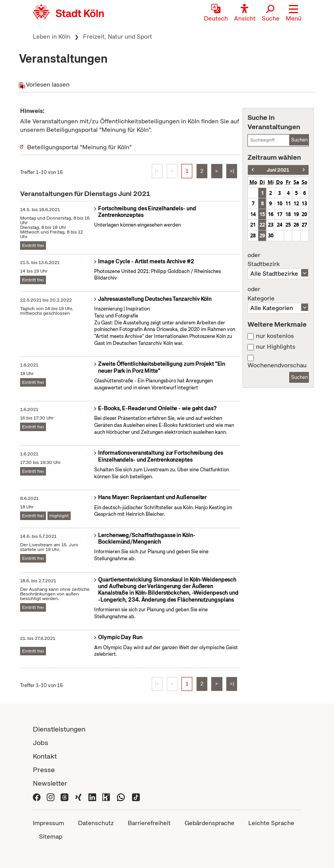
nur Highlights (276, 347)
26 (296, 225)
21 (253, 225)
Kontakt (45, 756)
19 (296, 214)
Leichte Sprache (271, 823)
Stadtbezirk (278, 260)
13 (304, 203)
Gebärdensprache (209, 823)
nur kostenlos (275, 336)
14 (253, 214)
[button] (294, 14)
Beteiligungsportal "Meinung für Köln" (79, 147)
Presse (44, 770)
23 (271, 225)
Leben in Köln (52, 37)
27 (304, 225)
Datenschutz (96, 823)
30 (271, 235)
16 (271, 214)
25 (288, 225)
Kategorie (278, 294)
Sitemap (51, 836)
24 (280, 225)
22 (262, 225)
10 (280, 203)
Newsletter (50, 783)
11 (288, 203)
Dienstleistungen (59, 729)
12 (296, 203)
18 (288, 214)
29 (262, 235)
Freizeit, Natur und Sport (118, 37)
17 (280, 214)
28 (253, 235)
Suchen (299, 140)
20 (304, 214)
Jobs (41, 743)
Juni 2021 (278, 170)
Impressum (48, 823)
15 (262, 214)
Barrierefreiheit (149, 823)
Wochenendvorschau (277, 365)
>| (232, 171)
